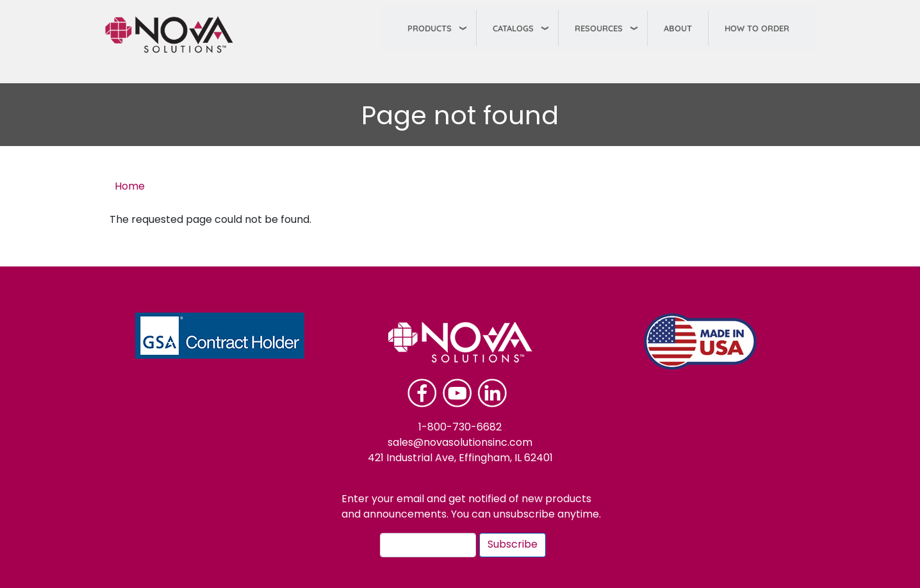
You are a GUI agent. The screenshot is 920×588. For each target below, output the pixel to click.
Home (130, 187)
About (678, 28)
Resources (599, 28)
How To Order (757, 28)
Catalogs (513, 28)
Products (430, 28)
